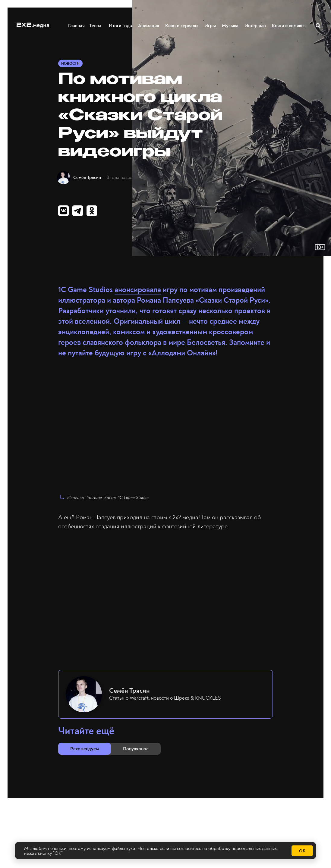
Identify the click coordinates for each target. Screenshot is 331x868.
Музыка (230, 25)
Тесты (99, 25)
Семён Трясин (87, 178)
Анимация (149, 25)
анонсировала (138, 290)
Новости (70, 64)
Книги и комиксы (290, 25)
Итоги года (121, 25)
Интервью (255, 25)
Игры (210, 25)
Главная (77, 25)
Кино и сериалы (182, 25)
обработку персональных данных (243, 848)
